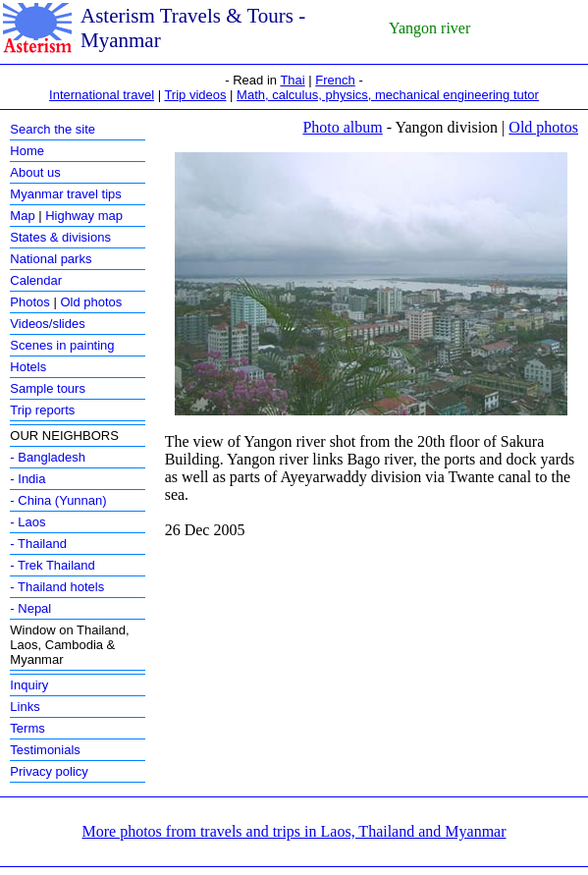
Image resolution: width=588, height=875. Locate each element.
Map (22, 216)
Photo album (342, 127)
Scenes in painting (62, 345)
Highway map (84, 216)
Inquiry (29, 685)
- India (27, 479)
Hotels (28, 367)
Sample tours (48, 388)
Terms (27, 728)
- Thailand (38, 544)
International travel (102, 95)
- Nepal (30, 608)
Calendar (36, 280)
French (335, 80)
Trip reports (42, 410)
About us (35, 172)
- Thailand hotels (57, 587)
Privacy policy (49, 771)
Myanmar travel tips (65, 194)
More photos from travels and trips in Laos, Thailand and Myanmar (294, 831)
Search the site (53, 129)
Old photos (91, 302)
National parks (51, 259)
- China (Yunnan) (58, 500)
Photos (29, 302)
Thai (292, 80)
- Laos (27, 522)
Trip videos (195, 95)
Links (25, 707)
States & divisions (60, 237)
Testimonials (45, 750)
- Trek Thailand (52, 565)
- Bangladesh (48, 457)
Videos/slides (47, 324)
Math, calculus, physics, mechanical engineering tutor (388, 95)
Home (27, 151)
